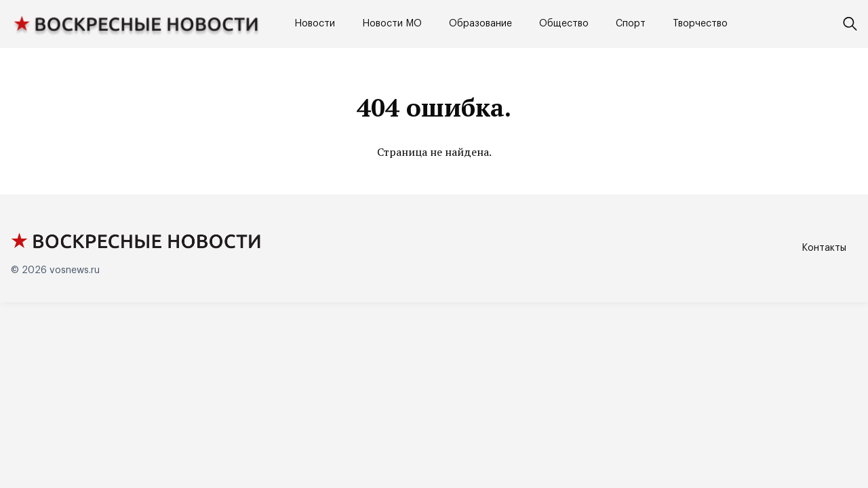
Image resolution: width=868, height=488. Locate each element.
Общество (564, 24)
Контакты (824, 248)
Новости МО (392, 24)
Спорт (631, 24)
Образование (480, 24)
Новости (315, 24)
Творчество (700, 24)
